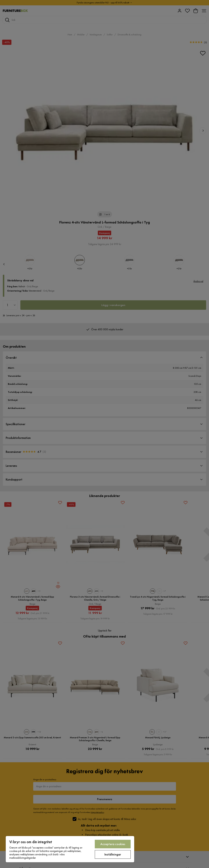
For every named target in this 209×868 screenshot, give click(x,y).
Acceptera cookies (113, 844)
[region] (70, 849)
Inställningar (113, 854)
